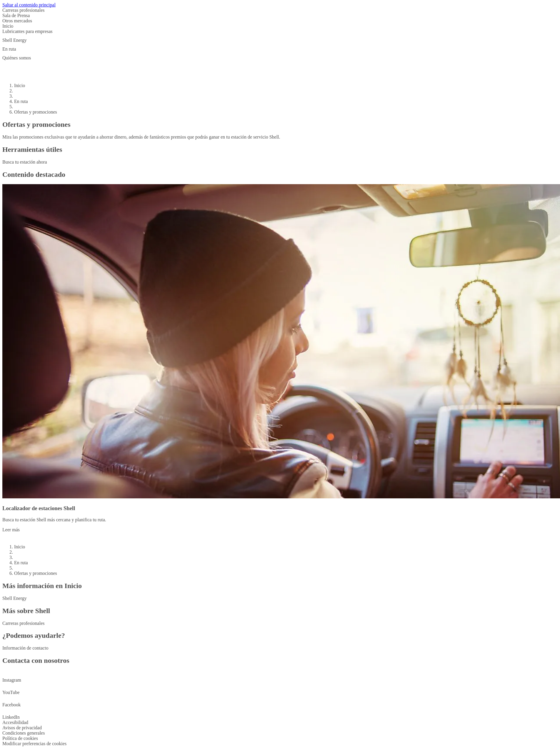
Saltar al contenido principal (29, 5)
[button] (280, 33)
